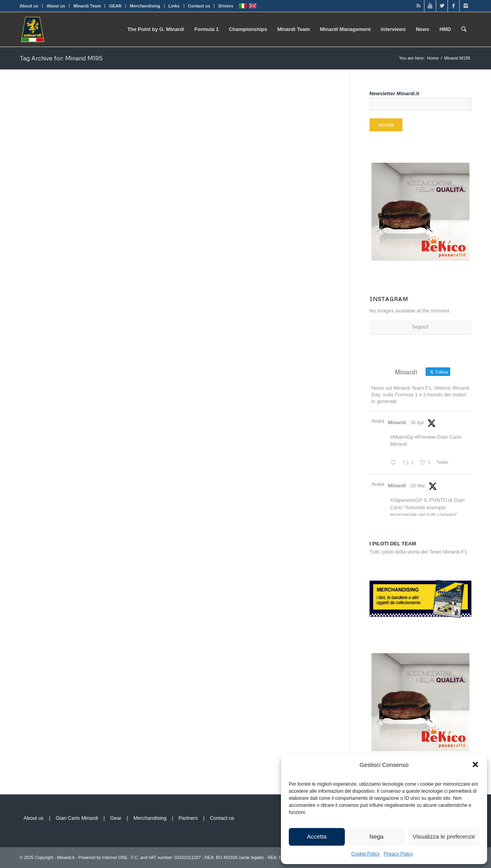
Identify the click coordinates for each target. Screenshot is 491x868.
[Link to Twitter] (442, 6)
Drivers (226, 6)
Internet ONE (115, 857)
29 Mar (418, 486)
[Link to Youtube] (430, 6)
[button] (475, 764)
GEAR (115, 6)
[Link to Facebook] (454, 6)
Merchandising (145, 6)
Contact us (199, 6)
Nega (377, 836)
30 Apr (418, 423)
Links (174, 6)
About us (29, 6)
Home (433, 58)
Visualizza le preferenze (444, 836)
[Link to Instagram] (466, 6)
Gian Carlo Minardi (77, 818)
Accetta (317, 836)
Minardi (397, 422)
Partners (188, 818)
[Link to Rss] (418, 6)
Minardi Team (87, 6)
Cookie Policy (365, 854)
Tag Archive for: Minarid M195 (61, 58)
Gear (116, 818)
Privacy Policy (398, 854)
